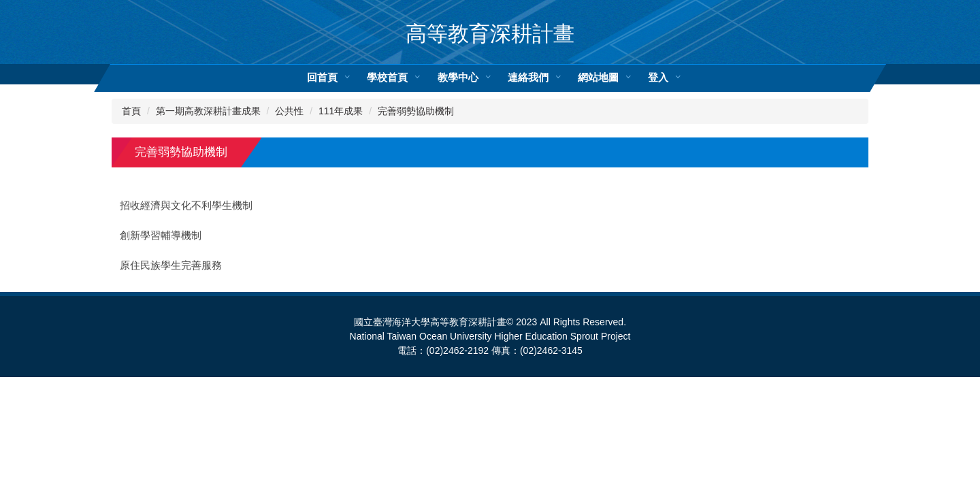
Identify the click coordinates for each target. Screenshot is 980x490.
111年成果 (341, 111)
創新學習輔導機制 (161, 235)
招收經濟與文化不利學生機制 (186, 206)
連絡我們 (528, 77)
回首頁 (322, 77)
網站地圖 (598, 77)
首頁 (131, 111)
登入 (658, 77)
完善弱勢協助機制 (416, 111)
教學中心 (458, 77)
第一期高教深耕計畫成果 (208, 111)
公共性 (289, 111)
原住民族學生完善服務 (171, 265)
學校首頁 (387, 77)
